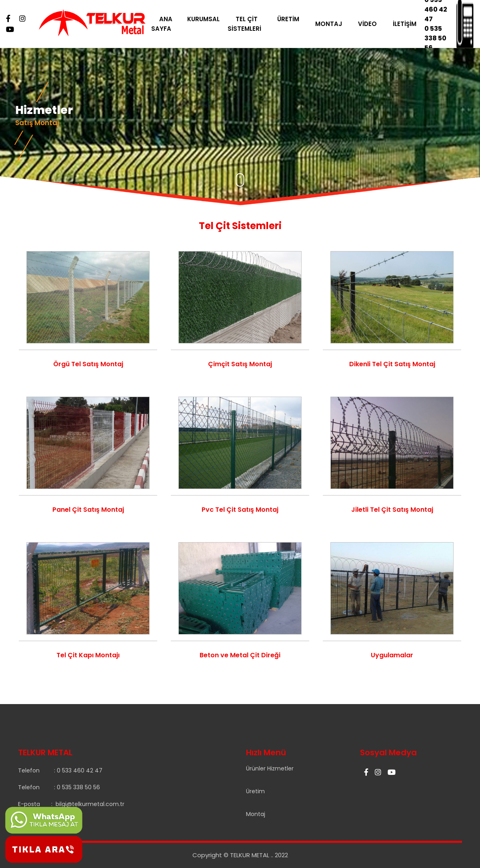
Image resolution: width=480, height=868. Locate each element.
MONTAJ (334, 24)
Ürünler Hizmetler (270, 768)
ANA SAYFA (167, 24)
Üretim (255, 791)
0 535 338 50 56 (439, 38)
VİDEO (373, 24)
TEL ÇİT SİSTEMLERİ (250, 24)
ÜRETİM (293, 19)
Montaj (256, 814)
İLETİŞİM (410, 24)
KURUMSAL (209, 19)
